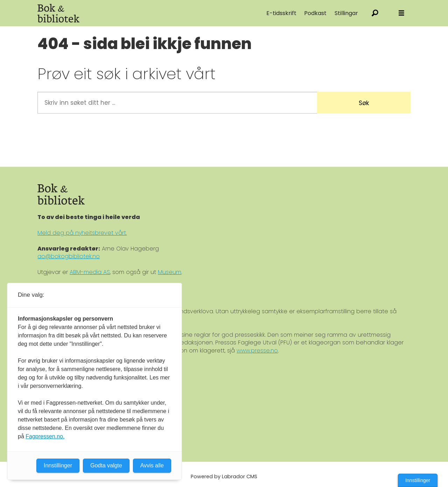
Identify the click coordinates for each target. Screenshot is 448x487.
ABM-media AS (90, 272)
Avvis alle (152, 465)
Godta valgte (106, 465)
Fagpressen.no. (45, 436)
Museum (170, 272)
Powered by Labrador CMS (224, 476)
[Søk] (375, 13)
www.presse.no (257, 351)
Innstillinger (418, 480)
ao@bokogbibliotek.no (69, 256)
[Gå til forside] (116, 13)
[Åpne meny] (401, 13)
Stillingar (346, 13)
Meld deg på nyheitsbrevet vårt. (82, 233)
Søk (364, 103)
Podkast (315, 13)
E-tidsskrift (281, 13)
